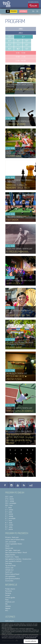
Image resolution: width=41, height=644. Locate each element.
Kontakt (8, 595)
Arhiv (7, 611)
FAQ (6, 604)
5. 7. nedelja (9, 516)
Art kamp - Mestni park (12, 537)
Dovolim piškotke (31, 641)
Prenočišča (9, 591)
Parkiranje (8, 593)
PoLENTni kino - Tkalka (12, 557)
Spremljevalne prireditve (13, 579)
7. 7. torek (9, 521)
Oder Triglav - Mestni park (13, 550)
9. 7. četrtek (9, 525)
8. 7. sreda (9, 523)
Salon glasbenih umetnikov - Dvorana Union (18, 559)
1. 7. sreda (8, 508)
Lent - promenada (11, 542)
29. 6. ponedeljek (11, 503)
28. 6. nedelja (10, 501)
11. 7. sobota (9, 529)
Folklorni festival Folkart (12, 574)
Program (14, 11)
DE (37, 11)
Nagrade (8, 608)
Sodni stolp (9, 563)
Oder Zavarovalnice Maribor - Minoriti (16, 553)
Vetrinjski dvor (9, 570)
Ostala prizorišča (10, 555)
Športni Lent (9, 572)
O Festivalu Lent (10, 602)
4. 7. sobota (9, 514)
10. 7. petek (9, 527)
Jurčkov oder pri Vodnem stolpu (15, 540)
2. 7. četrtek (9, 510)
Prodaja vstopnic (10, 589)
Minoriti (7, 546)
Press (7, 600)
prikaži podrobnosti (31, 638)
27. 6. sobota (9, 499)
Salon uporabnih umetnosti (13, 561)
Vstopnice (23, 11)
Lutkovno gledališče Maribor (14, 544)
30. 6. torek (9, 505)
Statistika (8, 606)
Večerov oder (9, 568)
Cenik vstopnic (10, 621)
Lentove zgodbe (10, 598)
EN (33, 11)
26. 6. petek (9, 497)
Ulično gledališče (10, 576)
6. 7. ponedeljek (10, 518)
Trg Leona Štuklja (10, 566)
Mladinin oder (9, 548)
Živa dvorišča (9, 581)
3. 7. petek (9, 512)
